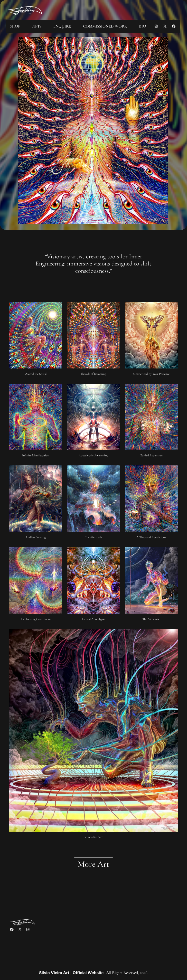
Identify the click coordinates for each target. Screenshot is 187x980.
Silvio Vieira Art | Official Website (71, 973)
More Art (93, 864)
